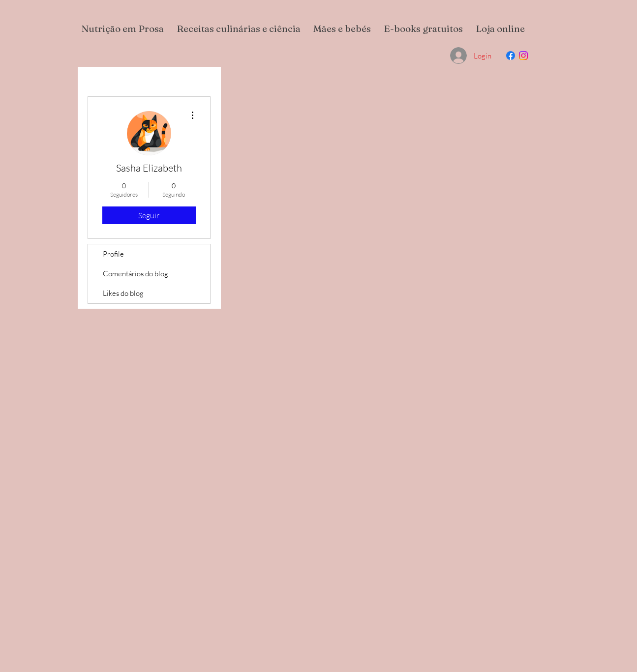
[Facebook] (511, 56)
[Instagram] (523, 56)
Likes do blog (123, 293)
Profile (113, 254)
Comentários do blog (136, 274)
